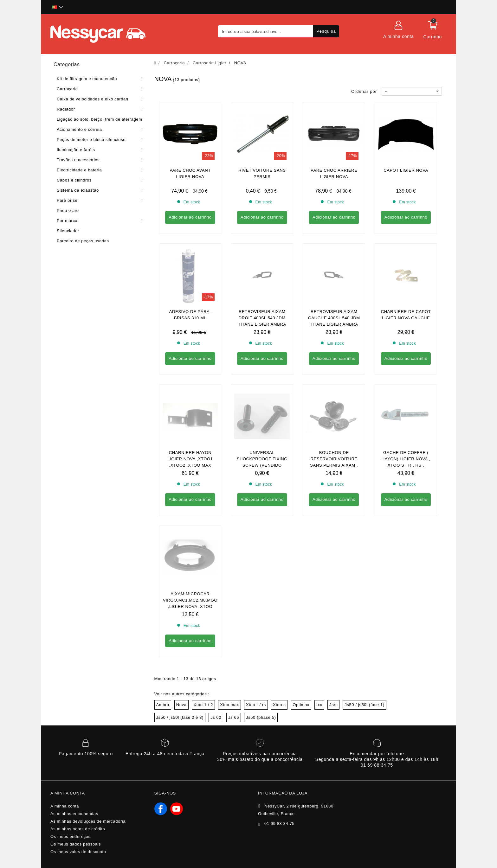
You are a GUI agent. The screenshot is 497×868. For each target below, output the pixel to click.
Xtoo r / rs (256, 532)
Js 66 (234, 544)
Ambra (163, 532)
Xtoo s (279, 532)
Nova (181, 532)
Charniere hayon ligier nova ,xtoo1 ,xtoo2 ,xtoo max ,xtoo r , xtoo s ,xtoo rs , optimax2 (190, 350)
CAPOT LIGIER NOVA (406, 170)
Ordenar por (364, 91)
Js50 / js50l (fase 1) (364, 532)
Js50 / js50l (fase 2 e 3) (180, 544)
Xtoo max (229, 532)
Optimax (301, 532)
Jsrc (333, 532)
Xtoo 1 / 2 (203, 532)
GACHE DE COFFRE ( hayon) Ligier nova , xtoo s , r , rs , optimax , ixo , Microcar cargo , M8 (406, 350)
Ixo (319, 532)
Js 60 (216, 544)
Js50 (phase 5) (261, 544)
